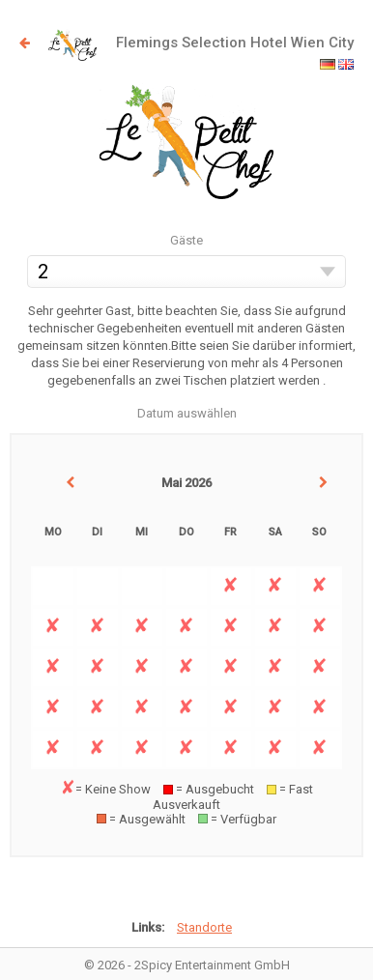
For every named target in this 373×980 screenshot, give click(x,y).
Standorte (204, 927)
